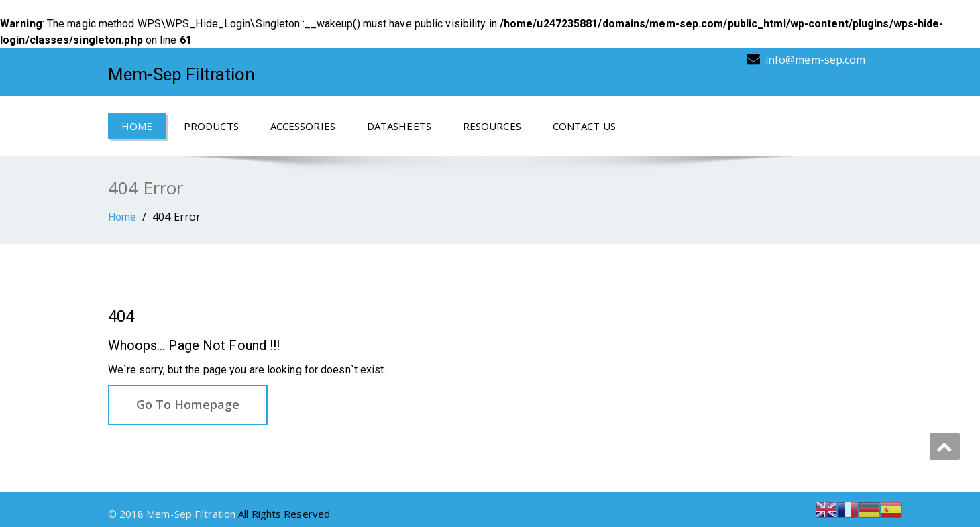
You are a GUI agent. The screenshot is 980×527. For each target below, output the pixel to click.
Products (211, 126)
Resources (492, 126)
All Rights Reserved (284, 514)
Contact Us (584, 126)
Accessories (303, 126)
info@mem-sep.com (816, 60)
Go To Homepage (188, 404)
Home (137, 126)
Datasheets (399, 126)
